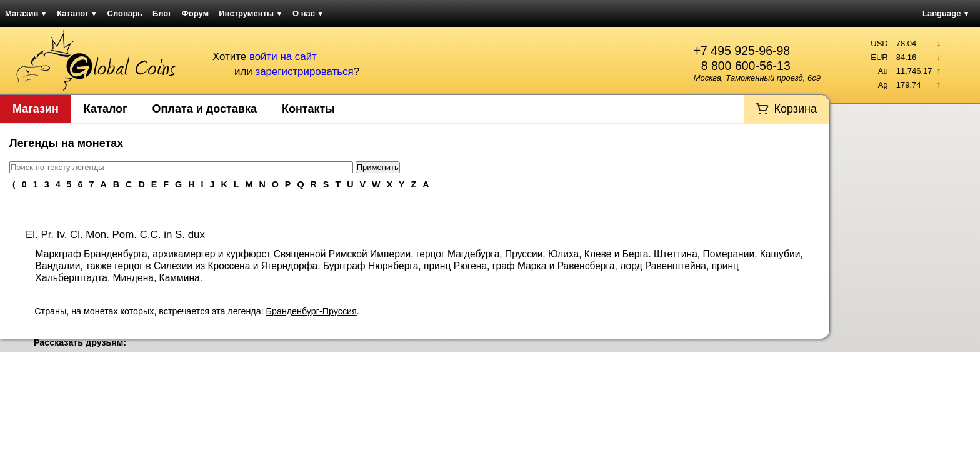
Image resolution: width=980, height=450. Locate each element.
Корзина (795, 109)
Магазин (26, 13)
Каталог (77, 13)
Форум (195, 13)
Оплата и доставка (205, 109)
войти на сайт (283, 57)
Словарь (125, 13)
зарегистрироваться (304, 72)
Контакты (308, 109)
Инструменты (251, 13)
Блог (162, 13)
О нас (308, 13)
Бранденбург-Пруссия (312, 311)
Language (946, 13)
